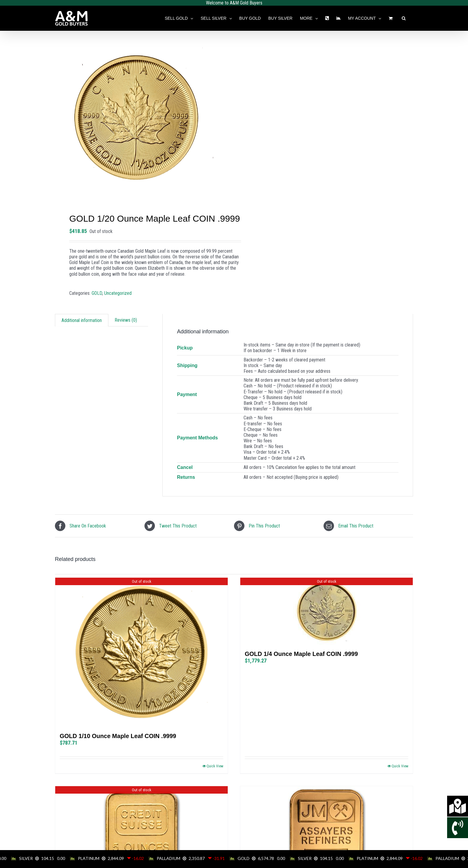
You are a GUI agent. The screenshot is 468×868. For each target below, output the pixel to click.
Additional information (82, 320)
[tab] (82, 320)
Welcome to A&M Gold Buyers (234, 3)
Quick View (215, 766)
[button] (404, 18)
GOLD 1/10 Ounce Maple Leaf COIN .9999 (118, 736)
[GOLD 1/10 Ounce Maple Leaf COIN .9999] (141, 652)
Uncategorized (118, 293)
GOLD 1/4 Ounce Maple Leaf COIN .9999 (301, 654)
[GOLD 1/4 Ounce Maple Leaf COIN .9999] (327, 611)
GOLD (97, 293)
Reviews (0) (126, 320)
